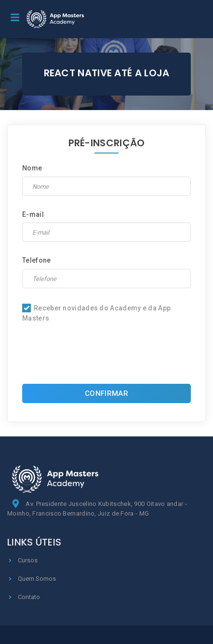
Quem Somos (32, 579)
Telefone (36, 260)
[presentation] (106, 356)
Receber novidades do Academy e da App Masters (96, 313)
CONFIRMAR (106, 393)
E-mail (33, 214)
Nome (32, 168)
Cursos (22, 560)
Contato (24, 597)
